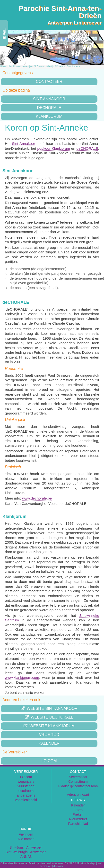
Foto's (78, 810)
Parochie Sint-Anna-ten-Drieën (60, 12)
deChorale (49, 108)
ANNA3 (26, 857)
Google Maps (88, 864)
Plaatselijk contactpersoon (78, 786)
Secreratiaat (78, 777)
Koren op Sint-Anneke (68, 66)
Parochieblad (78, 824)
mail (100, 864)
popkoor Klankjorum (54, 148)
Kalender (49, 743)
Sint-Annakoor (49, 99)
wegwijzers (26, 782)
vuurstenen (26, 786)
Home (16, 66)
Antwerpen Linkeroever (75, 23)
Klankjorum (49, 116)
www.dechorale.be (37, 498)
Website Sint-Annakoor (49, 708)
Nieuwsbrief (78, 819)
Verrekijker (28, 66)
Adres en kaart (78, 795)
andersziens (26, 795)
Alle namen (26, 839)
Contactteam (78, 782)
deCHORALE (87, 148)
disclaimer (59, 866)
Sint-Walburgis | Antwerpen (26, 852)
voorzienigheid (26, 800)
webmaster (46, 866)
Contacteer (49, 82)
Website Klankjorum (49, 726)
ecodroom (26, 791)
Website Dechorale (49, 717)
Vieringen (26, 834)
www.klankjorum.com (22, 677)
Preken (78, 814)
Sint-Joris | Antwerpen (26, 847)
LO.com (39, 66)
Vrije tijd (50, 66)
